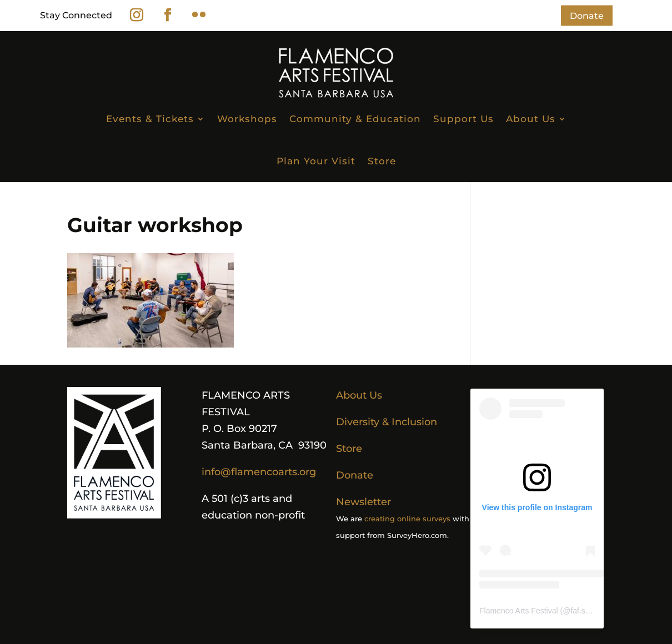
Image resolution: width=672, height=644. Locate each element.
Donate (587, 15)
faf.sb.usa (587, 611)
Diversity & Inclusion (387, 422)
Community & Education (355, 119)
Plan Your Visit (316, 161)
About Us (531, 119)
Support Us (463, 119)
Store (382, 161)
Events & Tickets (150, 119)
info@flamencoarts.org (259, 472)
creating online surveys (407, 519)
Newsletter (363, 502)
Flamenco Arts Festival (519, 611)
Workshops (247, 119)
